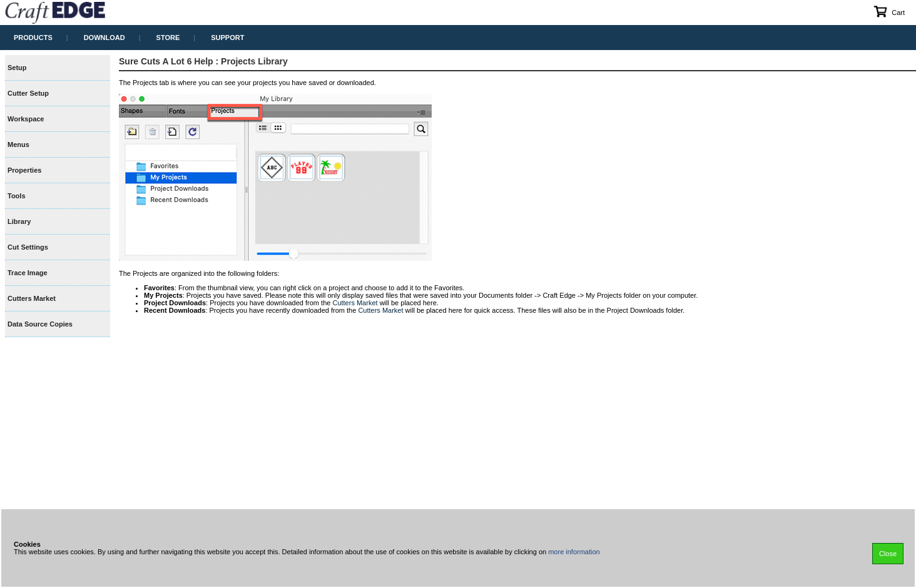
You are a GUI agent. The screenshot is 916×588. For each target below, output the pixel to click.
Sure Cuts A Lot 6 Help (166, 61)
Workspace (26, 119)
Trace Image (28, 273)
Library (19, 221)
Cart (889, 11)
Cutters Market (32, 298)
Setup (17, 68)
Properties (24, 170)
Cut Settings (28, 247)
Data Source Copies (40, 324)
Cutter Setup (28, 93)
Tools (17, 196)
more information (574, 552)
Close (888, 554)
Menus (18, 144)
